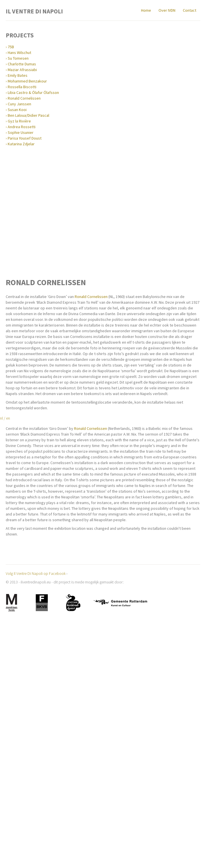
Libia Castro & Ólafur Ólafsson (33, 92)
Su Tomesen (18, 58)
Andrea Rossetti (22, 127)
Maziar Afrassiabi (22, 70)
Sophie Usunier (21, 132)
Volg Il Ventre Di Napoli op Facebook (36, 573)
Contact (190, 10)
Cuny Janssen (19, 104)
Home (146, 10)
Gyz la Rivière (19, 121)
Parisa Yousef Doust (25, 138)
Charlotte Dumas (22, 64)
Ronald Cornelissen (24, 98)
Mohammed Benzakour (27, 81)
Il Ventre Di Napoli (34, 11)
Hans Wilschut (19, 53)
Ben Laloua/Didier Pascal (28, 115)
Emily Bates (18, 75)
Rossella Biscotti (22, 87)
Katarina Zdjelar (21, 144)
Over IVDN (167, 10)
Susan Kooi (17, 110)
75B (11, 47)
